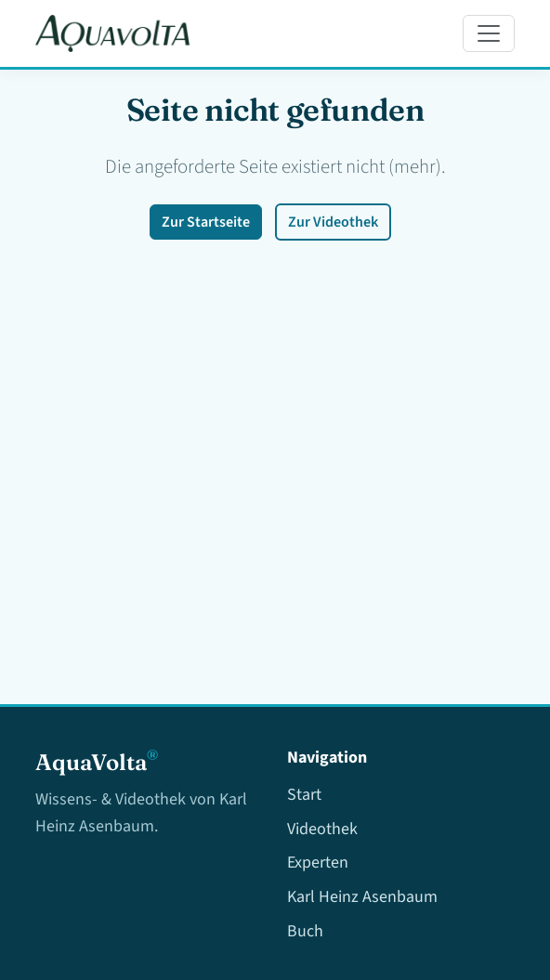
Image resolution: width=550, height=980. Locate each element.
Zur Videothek (333, 222)
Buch (305, 931)
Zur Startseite (206, 222)
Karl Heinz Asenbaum (362, 897)
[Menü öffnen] (489, 33)
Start (304, 795)
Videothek (322, 829)
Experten (318, 862)
